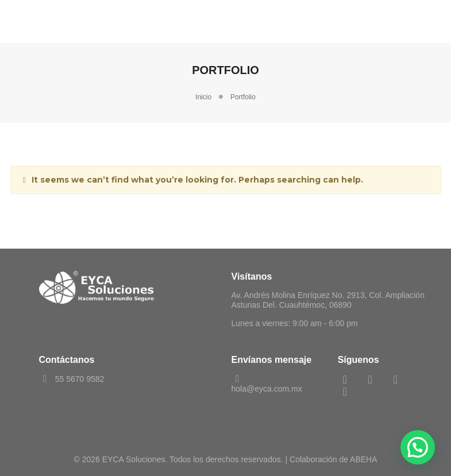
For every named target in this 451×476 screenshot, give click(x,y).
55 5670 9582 (72, 379)
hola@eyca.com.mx (267, 384)
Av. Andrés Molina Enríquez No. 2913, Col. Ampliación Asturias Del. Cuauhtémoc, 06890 (328, 300)
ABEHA (363, 459)
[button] (418, 447)
